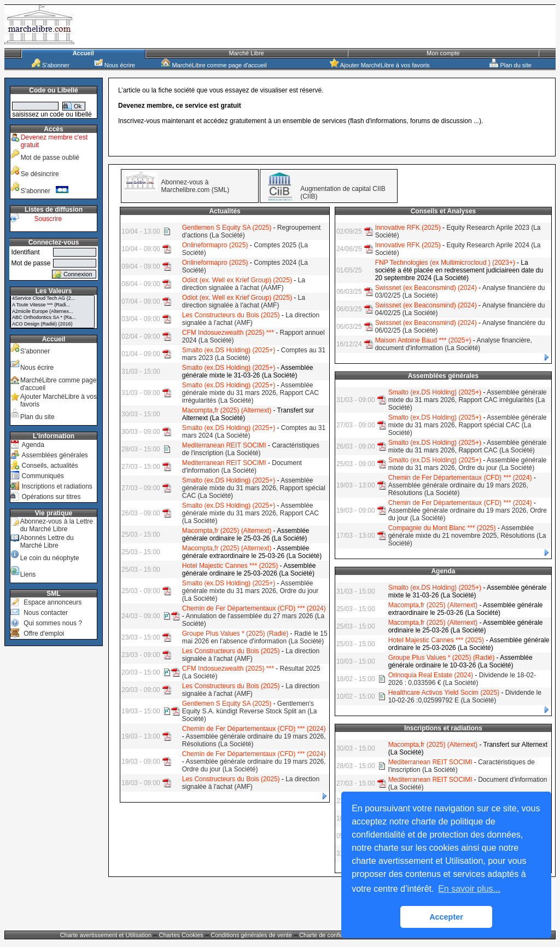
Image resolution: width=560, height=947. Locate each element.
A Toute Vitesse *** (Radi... (52, 305)
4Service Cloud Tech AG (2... (52, 299)
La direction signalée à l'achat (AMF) (244, 301)
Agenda (33, 445)
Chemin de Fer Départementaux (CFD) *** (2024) (254, 608)
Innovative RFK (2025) (408, 228)
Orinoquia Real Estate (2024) (431, 675)
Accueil (83, 53)
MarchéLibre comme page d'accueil (214, 65)
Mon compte (443, 53)
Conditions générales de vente (251, 935)
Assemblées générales (54, 455)
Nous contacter (46, 613)
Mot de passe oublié (50, 158)
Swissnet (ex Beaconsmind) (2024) (426, 288)
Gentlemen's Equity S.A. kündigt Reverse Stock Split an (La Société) (250, 711)
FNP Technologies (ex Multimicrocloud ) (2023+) (445, 263)
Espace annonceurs (52, 602)
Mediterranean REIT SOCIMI (224, 445)
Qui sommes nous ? (53, 623)
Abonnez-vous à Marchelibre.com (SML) (196, 186)
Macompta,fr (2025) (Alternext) (227, 410)
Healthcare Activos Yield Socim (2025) (444, 693)
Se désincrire (40, 174)
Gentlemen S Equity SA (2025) (227, 228)
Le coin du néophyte (50, 558)
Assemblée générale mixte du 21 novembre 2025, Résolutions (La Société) (467, 536)
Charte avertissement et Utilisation (106, 935)
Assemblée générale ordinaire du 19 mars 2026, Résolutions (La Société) (458, 489)
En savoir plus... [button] (469, 889)
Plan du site (511, 65)
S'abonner (51, 65)
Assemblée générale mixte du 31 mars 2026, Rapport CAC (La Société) (250, 513)
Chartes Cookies (181, 935)
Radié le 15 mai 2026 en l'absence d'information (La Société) (255, 637)
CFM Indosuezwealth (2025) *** (228, 333)
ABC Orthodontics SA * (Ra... (52, 318)
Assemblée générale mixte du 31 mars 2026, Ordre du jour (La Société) (250, 591)
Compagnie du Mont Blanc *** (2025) (442, 528)
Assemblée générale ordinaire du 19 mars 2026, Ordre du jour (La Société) (254, 765)
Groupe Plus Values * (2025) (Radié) (235, 634)
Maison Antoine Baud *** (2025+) (423, 340)
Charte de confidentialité (332, 935)
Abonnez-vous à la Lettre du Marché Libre (57, 525)
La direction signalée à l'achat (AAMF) (244, 284)
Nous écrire (115, 65)
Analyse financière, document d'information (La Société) (454, 344)
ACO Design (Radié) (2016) (52, 324)
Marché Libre (247, 53)
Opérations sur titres (51, 497)
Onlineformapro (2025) (215, 245)
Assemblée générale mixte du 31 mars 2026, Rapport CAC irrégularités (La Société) (250, 393)
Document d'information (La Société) (242, 467)
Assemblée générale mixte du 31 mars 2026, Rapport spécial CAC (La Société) (254, 488)
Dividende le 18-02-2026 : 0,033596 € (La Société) (462, 679)
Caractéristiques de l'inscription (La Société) (251, 449)
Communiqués (42, 476)
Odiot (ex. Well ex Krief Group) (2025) (237, 280)
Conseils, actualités (49, 466)
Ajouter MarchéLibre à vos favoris (380, 65)
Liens (28, 574)
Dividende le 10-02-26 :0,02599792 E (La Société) (465, 696)
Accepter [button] (446, 917)
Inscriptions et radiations (57, 486)
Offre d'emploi (44, 634)
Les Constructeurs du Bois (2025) (231, 315)
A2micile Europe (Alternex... (52, 312)
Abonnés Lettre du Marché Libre (47, 542)
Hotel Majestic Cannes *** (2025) (230, 566)
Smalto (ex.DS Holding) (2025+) (229, 350)
